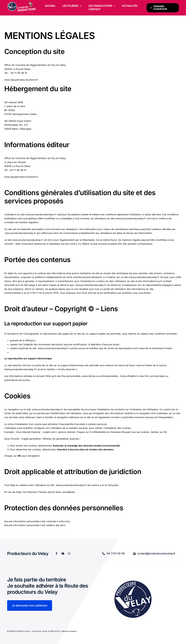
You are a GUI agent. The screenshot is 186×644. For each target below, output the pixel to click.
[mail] (69, 553)
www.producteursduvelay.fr (41, 214)
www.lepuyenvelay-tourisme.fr (21, 80)
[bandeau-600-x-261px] (22, 3)
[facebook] (57, 553)
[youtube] (63, 553)
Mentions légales (69, 631)
